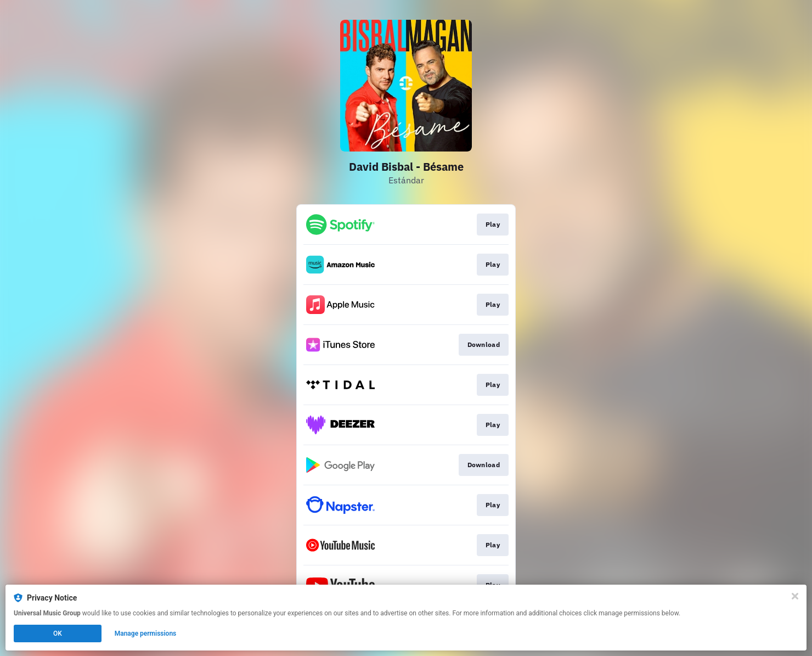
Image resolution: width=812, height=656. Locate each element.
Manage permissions (146, 633)
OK (58, 633)
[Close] (795, 596)
